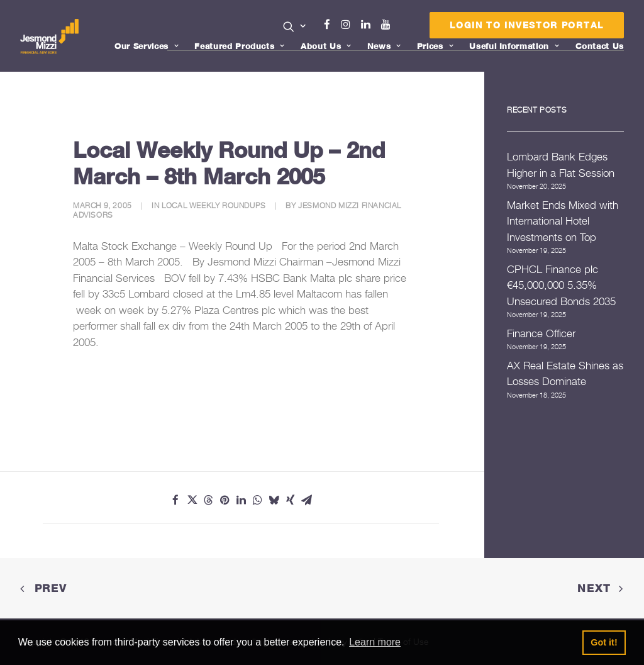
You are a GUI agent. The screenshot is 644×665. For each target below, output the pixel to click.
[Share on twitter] (192, 500)
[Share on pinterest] (225, 500)
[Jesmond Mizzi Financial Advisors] (51, 36)
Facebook (333, 25)
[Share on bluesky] (274, 500)
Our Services (147, 46)
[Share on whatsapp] (257, 500)
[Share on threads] (208, 500)
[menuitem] (295, 28)
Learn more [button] (375, 642)
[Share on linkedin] (241, 500)
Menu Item (404, 28)
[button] (295, 26)
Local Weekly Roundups (214, 205)
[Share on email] (306, 500)
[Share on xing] (290, 500)
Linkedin (369, 25)
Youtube (389, 25)
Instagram (348, 25)
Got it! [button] (604, 642)
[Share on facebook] (175, 500)
